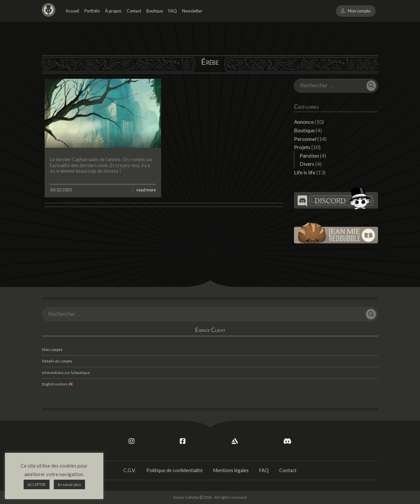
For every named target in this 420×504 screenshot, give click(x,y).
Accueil (72, 11)
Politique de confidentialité (175, 470)
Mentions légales (231, 470)
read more (146, 190)
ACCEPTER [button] (37, 484)
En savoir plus (69, 484)
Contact (134, 11)
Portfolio (92, 11)
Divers (307, 164)
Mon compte (359, 11)
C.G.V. (130, 470)
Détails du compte (57, 361)
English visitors (57, 384)
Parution (309, 155)
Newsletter (192, 11)
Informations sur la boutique (66, 373)
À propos (113, 11)
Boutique (155, 11)
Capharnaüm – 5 (77, 140)
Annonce (304, 122)
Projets (302, 147)
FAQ (173, 11)
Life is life (305, 172)
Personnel (305, 139)
